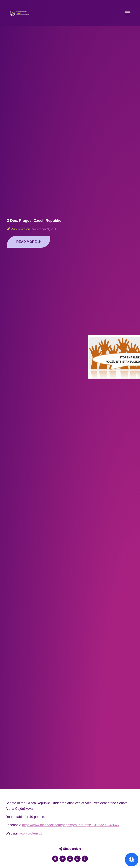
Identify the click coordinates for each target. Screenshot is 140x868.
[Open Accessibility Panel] (132, 860)
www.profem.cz (31, 833)
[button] (127, 13)
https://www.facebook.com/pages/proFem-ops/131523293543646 (70, 825)
